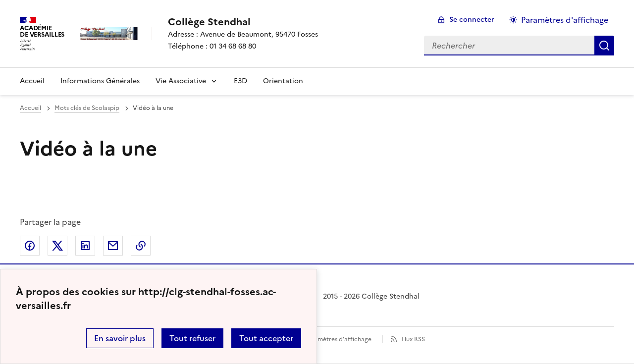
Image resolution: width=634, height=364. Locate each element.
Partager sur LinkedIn (85, 246)
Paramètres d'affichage (338, 339)
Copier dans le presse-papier (141, 246)
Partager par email (113, 246)
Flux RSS (413, 339)
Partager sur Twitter (57, 246)
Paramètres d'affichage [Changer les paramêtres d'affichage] (565, 20)
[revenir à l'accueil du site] (243, 22)
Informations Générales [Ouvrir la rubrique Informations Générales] (100, 81)
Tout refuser (192, 338)
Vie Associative (181, 81)
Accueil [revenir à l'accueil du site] (30, 108)
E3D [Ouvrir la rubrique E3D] (240, 81)
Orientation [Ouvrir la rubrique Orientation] (283, 81)
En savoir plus (120, 338)
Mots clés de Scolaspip (87, 108)
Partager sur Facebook (30, 246)
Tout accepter (266, 338)
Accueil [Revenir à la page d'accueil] (32, 81)
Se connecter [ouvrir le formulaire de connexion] (472, 20)
